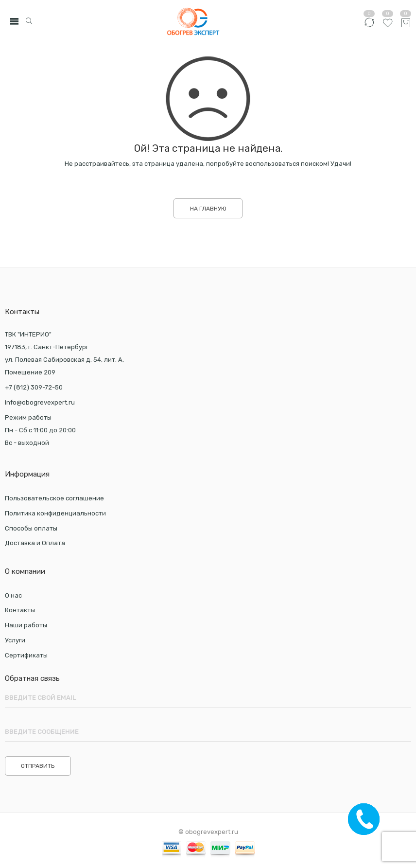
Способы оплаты (31, 528)
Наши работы (26, 625)
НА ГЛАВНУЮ (208, 209)
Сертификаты (26, 655)
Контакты (20, 610)
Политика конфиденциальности (55, 513)
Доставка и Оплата (35, 543)
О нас (13, 595)
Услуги (15, 640)
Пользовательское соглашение (54, 498)
